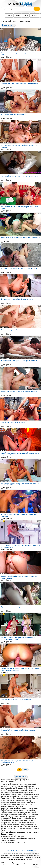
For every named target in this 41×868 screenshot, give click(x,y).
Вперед (25, 770)
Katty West (4, 666)
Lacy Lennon (4, 266)
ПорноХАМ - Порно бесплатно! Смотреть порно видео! (18, 864)
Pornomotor (4, 50)
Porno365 (3, 450)
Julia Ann (3, 204)
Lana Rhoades (5, 481)
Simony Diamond (6, 512)
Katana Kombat (5, 81)
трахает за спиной (21, 777)
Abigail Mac (4, 112)
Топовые (30, 15)
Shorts (22, 15)
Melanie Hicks (5, 635)
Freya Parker (4, 327)
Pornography (4, 573)
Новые (14, 15)
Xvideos (3, 235)
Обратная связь (32, 850)
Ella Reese (4, 697)
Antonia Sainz (5, 358)
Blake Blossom (5, 727)
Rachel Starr (4, 296)
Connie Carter (5, 543)
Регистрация (15, 850)
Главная (5, 15)
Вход (23, 850)
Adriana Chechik (5, 143)
